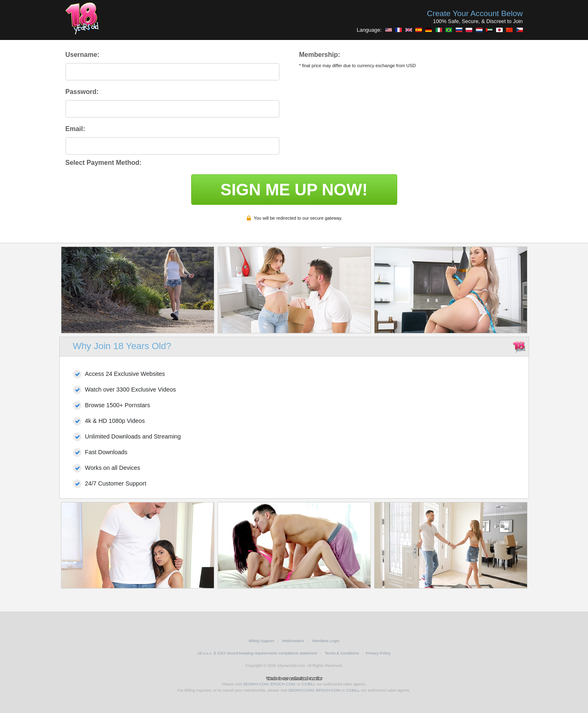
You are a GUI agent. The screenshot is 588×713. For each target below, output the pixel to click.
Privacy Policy (378, 653)
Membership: (320, 55)
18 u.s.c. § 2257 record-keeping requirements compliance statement (257, 653)
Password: (82, 92)
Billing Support (261, 641)
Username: (83, 55)
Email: (75, 129)
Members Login (326, 641)
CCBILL (308, 684)
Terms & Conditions (342, 653)
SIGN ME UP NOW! (294, 190)
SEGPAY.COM (255, 684)
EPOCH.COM (283, 684)
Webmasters (293, 641)
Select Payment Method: (104, 163)
